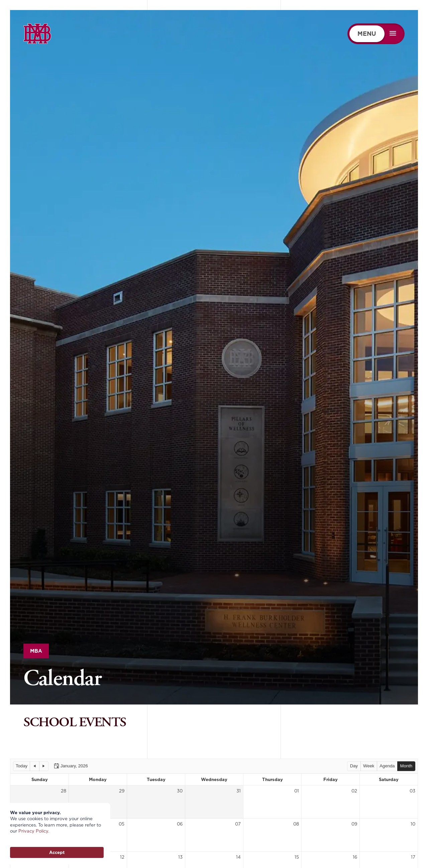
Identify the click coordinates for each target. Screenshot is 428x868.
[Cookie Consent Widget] (57, 834)
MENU (367, 34)
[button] (22, 766)
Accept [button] (57, 852)
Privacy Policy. (34, 831)
